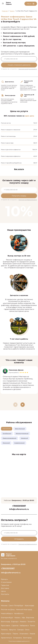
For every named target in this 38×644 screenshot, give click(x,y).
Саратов (15, 626)
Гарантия (5, 585)
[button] (23, 405)
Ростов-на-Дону (8, 610)
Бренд (4, 579)
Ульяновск (24, 634)
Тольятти (31, 622)
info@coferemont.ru (19, 509)
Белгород (27, 638)
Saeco (12, 11)
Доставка (5, 588)
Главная (5, 11)
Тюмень (4, 630)
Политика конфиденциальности (19, 641)
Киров (32, 634)
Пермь (15, 634)
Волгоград (6, 622)
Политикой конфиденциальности (28, 69)
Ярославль (6, 626)
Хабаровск (24, 626)
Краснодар (29, 606)
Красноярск (6, 634)
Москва (4, 606)
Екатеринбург (7, 618)
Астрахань (18, 638)
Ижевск (23, 622)
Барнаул (15, 622)
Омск (27, 630)
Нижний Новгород (24, 610)
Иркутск (13, 630)
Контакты (5, 594)
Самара (20, 630)
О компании (6, 582)
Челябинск (19, 613)
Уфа (23, 618)
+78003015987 (19, 506)
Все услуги (19, 169)
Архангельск (6, 638)
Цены (3, 591)
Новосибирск (7, 613)
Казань (17, 618)
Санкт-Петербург (16, 606)
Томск (33, 626)
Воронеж (30, 618)
